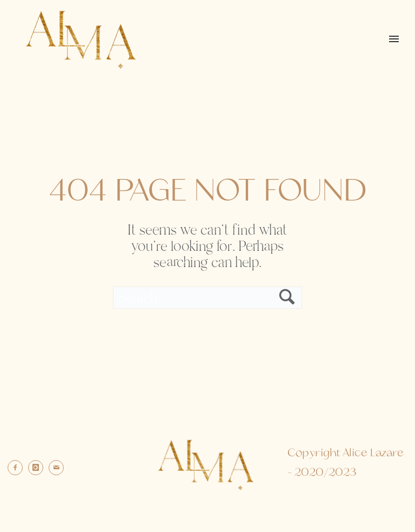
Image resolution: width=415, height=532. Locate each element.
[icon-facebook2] (18, 468)
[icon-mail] (59, 468)
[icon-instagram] (38, 468)
